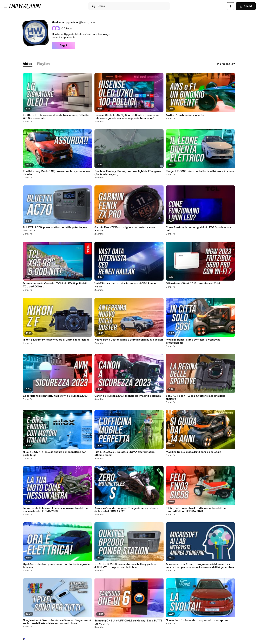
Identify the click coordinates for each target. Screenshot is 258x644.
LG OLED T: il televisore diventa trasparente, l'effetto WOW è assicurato (56, 117)
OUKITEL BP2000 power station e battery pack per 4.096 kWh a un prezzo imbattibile (126, 566)
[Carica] (231, 6)
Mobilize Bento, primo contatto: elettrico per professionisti (194, 341)
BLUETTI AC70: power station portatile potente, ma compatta (55, 229)
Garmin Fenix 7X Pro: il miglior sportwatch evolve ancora (125, 229)
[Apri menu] (5, 6)
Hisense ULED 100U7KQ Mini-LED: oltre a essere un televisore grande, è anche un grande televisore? (127, 117)
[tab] (28, 64)
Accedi (246, 6)
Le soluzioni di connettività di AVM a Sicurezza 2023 (55, 396)
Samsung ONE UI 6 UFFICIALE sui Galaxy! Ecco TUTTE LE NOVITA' (128, 622)
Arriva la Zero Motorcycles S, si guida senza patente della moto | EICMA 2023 (126, 510)
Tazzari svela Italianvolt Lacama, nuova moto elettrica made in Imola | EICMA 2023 (56, 510)
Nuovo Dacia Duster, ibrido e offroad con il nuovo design (129, 340)
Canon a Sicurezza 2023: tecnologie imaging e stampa (128, 396)
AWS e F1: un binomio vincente (185, 115)
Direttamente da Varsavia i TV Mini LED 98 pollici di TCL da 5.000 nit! (55, 285)
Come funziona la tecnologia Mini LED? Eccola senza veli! (198, 229)
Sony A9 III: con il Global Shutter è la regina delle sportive (196, 397)
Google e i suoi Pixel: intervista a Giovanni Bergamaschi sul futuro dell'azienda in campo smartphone (57, 622)
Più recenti (226, 64)
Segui (63, 45)
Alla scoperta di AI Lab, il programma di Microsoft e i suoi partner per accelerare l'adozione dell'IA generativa (200, 566)
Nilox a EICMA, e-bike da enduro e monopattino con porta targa (55, 454)
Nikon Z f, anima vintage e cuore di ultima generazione (56, 340)
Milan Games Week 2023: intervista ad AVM (193, 284)
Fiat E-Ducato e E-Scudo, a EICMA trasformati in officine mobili (125, 454)
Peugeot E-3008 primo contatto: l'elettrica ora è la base (200, 171)
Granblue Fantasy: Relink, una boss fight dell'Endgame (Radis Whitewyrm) (128, 173)
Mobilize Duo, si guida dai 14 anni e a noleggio (193, 452)
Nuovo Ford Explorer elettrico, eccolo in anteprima (197, 620)
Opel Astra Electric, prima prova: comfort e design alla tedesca (56, 566)
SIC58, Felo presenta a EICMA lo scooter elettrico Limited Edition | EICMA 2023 (197, 510)
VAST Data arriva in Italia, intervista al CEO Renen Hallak (125, 285)
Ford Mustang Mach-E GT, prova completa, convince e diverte (56, 173)
